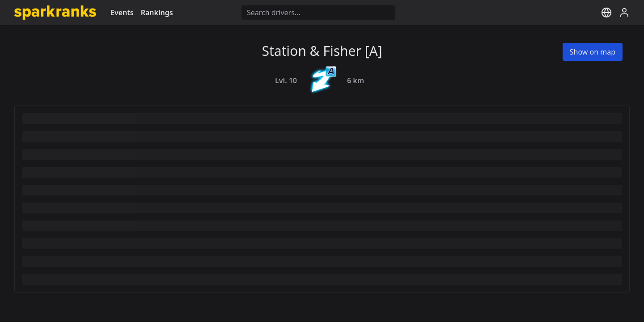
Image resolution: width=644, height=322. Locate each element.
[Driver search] (318, 13)
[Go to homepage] (55, 13)
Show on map (593, 52)
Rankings (157, 13)
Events (122, 13)
